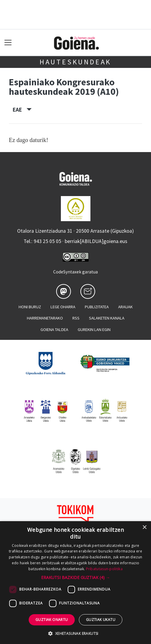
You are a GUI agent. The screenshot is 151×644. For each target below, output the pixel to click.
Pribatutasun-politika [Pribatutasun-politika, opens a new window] (104, 569)
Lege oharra (63, 307)
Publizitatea (97, 307)
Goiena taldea (54, 330)
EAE (22, 110)
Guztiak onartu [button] (52, 620)
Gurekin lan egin (94, 330)
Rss (76, 318)
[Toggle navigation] (8, 43)
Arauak (125, 307)
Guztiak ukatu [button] (101, 620)
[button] (75, 577)
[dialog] (75, 583)
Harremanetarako (45, 318)
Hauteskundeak (75, 62)
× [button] (144, 528)
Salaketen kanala (107, 318)
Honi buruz (30, 307)
